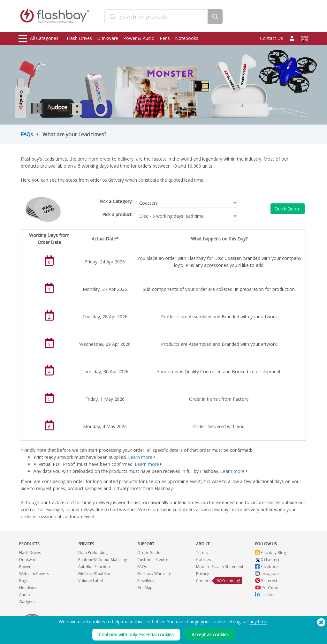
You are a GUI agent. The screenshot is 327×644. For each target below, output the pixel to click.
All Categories (38, 39)
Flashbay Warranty (154, 574)
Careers (203, 581)
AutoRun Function (94, 567)
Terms (202, 553)
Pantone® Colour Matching (103, 560)
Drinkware (108, 38)
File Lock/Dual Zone (96, 574)
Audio (25, 595)
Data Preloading (93, 553)
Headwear (29, 588)
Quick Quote (288, 209)
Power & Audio (139, 38)
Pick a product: (117, 214)
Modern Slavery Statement (220, 567)
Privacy (202, 574)
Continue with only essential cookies (136, 635)
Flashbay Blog (270, 553)
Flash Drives (79, 38)
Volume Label (91, 581)
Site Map (145, 588)
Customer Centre (153, 560)
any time (258, 621)
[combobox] (156, 17)
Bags (24, 581)
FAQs (27, 134)
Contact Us (271, 38)
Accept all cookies (210, 635)
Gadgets (27, 602)
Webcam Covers (34, 574)
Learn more (140, 457)
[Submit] (112, 17)
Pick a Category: (116, 201)
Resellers (145, 581)
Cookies (203, 560)
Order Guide (149, 553)
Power (25, 567)
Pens (165, 38)
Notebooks (187, 38)
